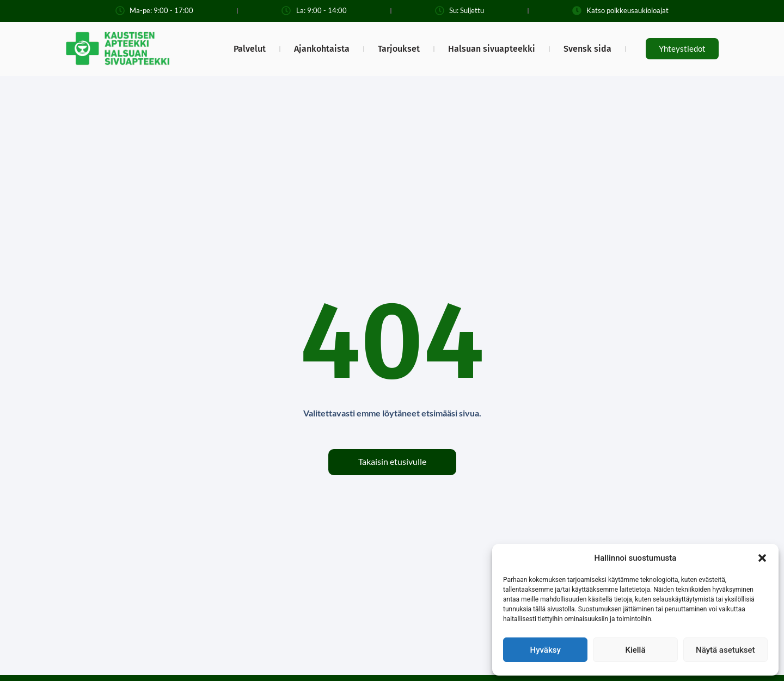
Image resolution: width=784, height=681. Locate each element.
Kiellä (635, 650)
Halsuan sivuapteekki (492, 49)
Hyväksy (546, 650)
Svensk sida (587, 49)
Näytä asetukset (725, 650)
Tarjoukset (399, 49)
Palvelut (250, 49)
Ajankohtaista (322, 49)
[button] (762, 558)
